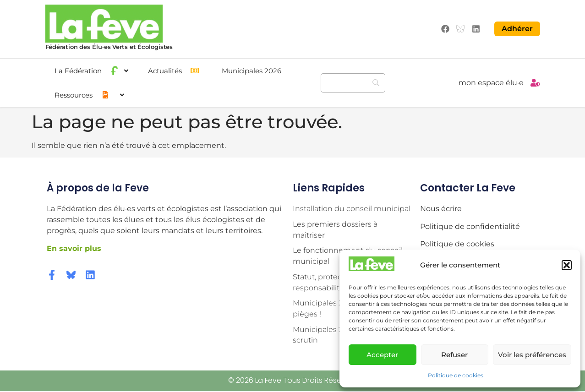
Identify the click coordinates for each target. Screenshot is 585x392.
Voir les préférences (532, 355)
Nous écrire (441, 209)
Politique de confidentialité (470, 226)
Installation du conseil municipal (352, 209)
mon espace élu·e (491, 83)
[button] (567, 265)
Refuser (454, 355)
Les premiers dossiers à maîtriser (335, 230)
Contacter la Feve (468, 188)
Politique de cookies (456, 375)
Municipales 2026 (251, 70)
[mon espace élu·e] (535, 83)
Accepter (382, 355)
